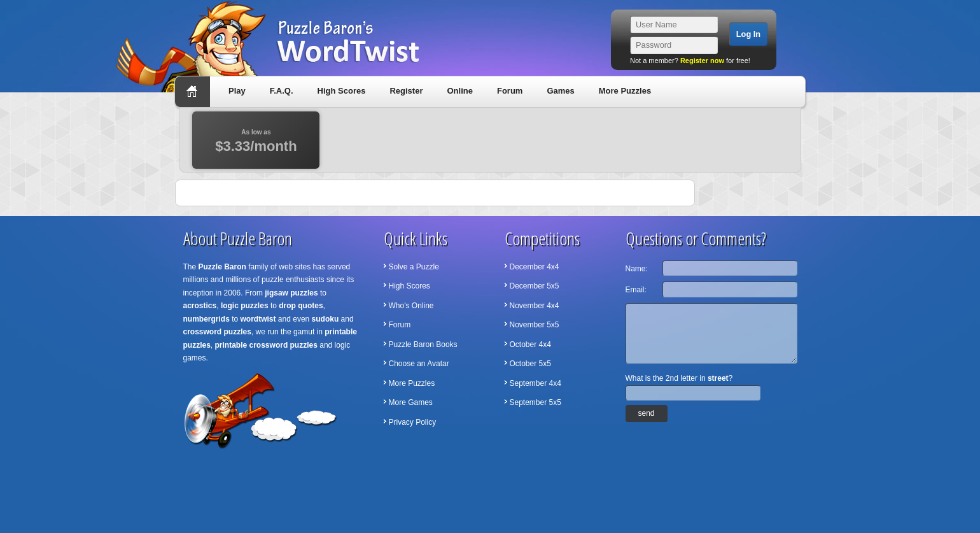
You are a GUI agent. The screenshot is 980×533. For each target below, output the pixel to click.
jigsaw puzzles (291, 293)
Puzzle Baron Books (423, 345)
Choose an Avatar (419, 364)
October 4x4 (530, 345)
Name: (637, 269)
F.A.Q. (282, 91)
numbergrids (206, 319)
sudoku (325, 319)
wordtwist (258, 319)
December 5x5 (535, 286)
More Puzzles (625, 91)
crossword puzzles (217, 332)
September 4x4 (535, 383)
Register (406, 91)
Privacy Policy (413, 422)
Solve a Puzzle (414, 267)
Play (237, 91)
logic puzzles (245, 306)
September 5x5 (535, 402)
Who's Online (411, 306)
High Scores (342, 91)
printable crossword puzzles (266, 345)
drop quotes (301, 306)
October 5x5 (530, 364)
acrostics (200, 306)
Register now (702, 60)
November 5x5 (535, 325)
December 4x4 (535, 267)
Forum (510, 91)
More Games (411, 402)
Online (459, 91)
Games (560, 91)
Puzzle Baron (222, 267)
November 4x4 (535, 306)
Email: (636, 290)
